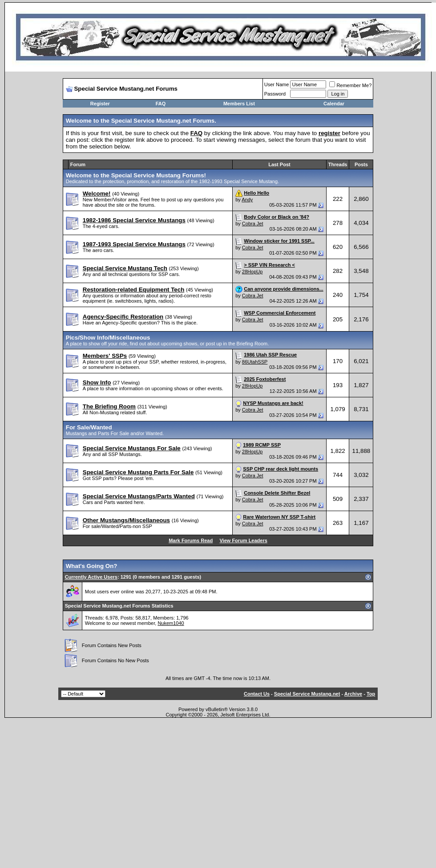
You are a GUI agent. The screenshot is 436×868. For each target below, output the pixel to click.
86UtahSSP (255, 362)
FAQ (161, 104)
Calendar (334, 104)
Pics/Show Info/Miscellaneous (108, 338)
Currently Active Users (91, 577)
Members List (239, 104)
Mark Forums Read (191, 540)
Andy (247, 200)
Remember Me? (350, 85)
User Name (277, 84)
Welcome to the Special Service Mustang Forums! (136, 175)
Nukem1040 (171, 623)
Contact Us (257, 694)
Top (371, 694)
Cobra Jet (253, 224)
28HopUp (252, 272)
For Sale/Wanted (89, 427)
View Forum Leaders (243, 540)
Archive (353, 694)
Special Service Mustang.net (307, 694)
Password (275, 94)
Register (100, 104)
